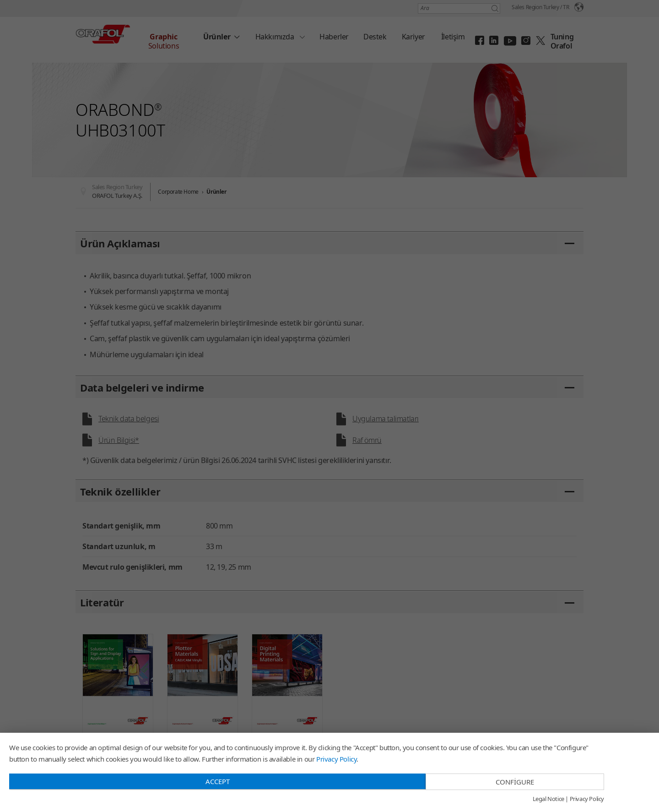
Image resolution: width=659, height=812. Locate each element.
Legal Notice (548, 799)
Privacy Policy (336, 759)
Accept (218, 781)
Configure (515, 782)
